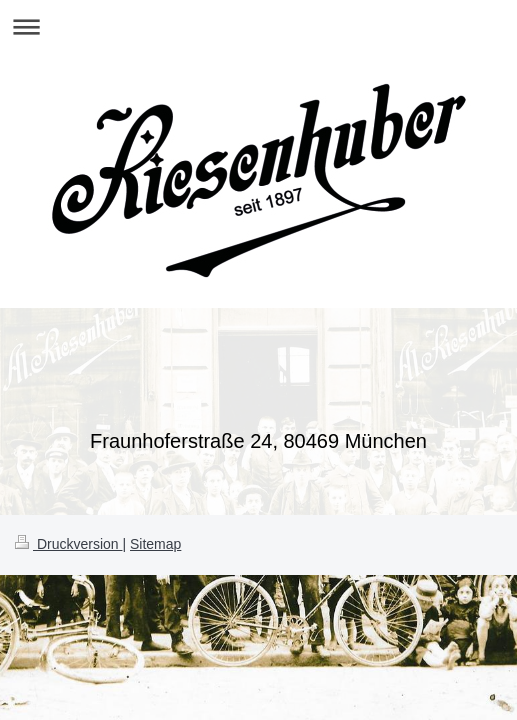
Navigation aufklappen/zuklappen (258, 26)
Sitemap (155, 544)
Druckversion (68, 544)
